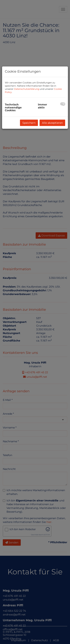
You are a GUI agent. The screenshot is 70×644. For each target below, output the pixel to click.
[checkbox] (63, 104)
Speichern (29, 123)
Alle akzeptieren (52, 123)
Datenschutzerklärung (27, 89)
